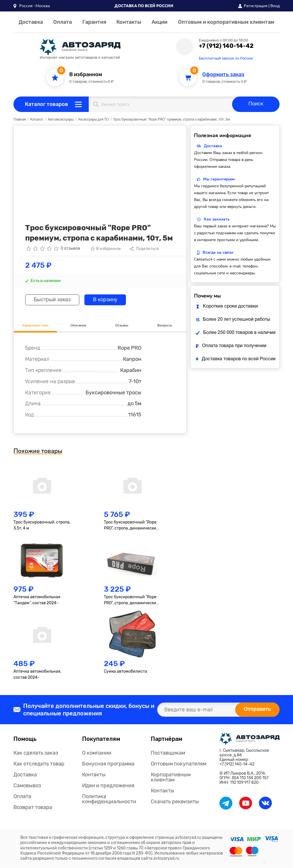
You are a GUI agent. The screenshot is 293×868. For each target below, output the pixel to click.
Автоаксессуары (61, 120)
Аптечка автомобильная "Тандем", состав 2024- (37, 600)
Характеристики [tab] (35, 325)
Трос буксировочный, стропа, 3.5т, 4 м (42, 525)
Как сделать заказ (36, 753)
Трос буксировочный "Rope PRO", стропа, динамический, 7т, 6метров (132, 601)
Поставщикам (168, 753)
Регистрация (256, 6)
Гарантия (94, 22)
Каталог (37, 120)
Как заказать (217, 219)
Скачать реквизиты (175, 802)
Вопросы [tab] (165, 325)
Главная (20, 120)
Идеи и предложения (108, 786)
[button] (32, 6)
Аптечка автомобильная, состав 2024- (37, 675)
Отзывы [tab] (122, 325)
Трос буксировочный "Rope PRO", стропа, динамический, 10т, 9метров (132, 526)
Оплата (63, 22)
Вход (275, 6)
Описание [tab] (78, 325)
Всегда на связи (218, 252)
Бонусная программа (108, 764)
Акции (160, 22)
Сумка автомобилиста (125, 672)
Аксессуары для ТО (93, 120)
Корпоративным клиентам (171, 777)
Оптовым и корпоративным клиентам (226, 22)
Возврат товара (33, 807)
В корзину (106, 300)
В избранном (86, 75)
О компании (97, 753)
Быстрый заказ (53, 300)
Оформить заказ (223, 75)
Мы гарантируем (219, 179)
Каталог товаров (46, 104)
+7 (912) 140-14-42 (226, 46)
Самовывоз (27, 786)
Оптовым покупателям (179, 764)
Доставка (31, 22)
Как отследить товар (39, 764)
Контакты (129, 22)
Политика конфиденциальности (109, 799)
